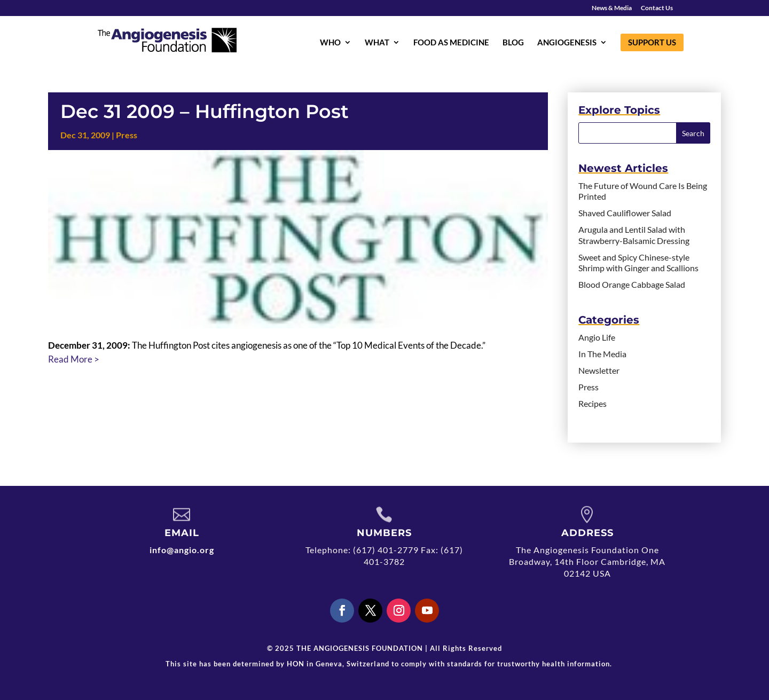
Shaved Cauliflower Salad (625, 213)
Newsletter (599, 370)
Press (127, 135)
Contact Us (657, 8)
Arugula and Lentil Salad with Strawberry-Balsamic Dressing (634, 235)
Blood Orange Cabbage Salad (632, 284)
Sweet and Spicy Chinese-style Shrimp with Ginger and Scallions (638, 263)
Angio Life (597, 337)
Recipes (593, 403)
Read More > (74, 359)
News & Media (612, 8)
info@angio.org (182, 550)
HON (296, 664)
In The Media (602, 354)
